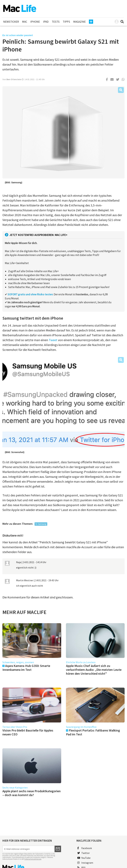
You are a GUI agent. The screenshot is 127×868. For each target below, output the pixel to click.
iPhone (35, 22)
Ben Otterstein (14, 79)
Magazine (79, 22)
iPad (46, 22)
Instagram (85, 863)
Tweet (53, 340)
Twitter (84, 853)
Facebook (85, 848)
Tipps (66, 22)
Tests (56, 22)
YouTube (84, 858)
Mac (25, 22)
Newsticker (11, 22)
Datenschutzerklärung (33, 859)
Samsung (42, 524)
